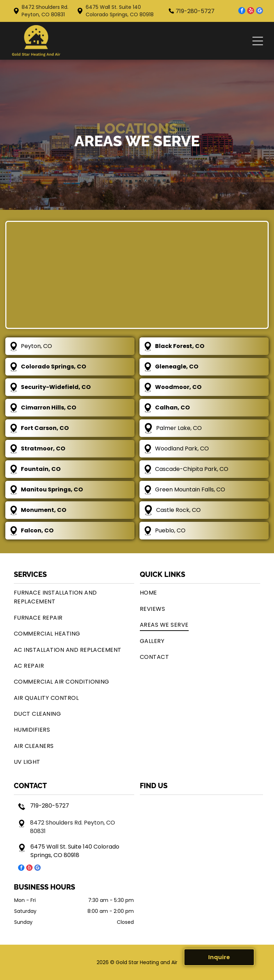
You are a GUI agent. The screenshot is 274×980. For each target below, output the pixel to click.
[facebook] (242, 11)
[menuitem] (74, 597)
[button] (258, 41)
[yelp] (251, 11)
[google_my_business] (259, 11)
